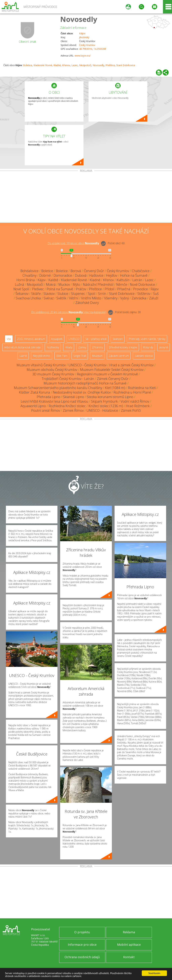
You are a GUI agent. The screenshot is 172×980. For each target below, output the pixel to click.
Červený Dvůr (94, 271)
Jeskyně (164, 347)
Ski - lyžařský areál (96, 339)
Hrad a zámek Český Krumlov (131, 365)
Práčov (81, 289)
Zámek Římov (73, 410)
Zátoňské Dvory (87, 303)
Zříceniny (97, 347)
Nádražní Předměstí (98, 284)
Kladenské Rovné (43, 65)
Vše (9, 339)
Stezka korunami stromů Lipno (110, 397)
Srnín (102, 294)
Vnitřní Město (91, 298)
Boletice (28, 65)
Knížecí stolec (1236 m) (106, 406)
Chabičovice (141, 271)
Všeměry (111, 298)
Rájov (155, 289)
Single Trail (80, 356)
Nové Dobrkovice (143, 284)
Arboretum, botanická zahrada (22, 347)
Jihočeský (84, 37)
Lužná (19, 284)
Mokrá (51, 284)
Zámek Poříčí (131, 410)
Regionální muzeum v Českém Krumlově (107, 374)
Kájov (82, 33)
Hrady (69, 347)
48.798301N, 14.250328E (93, 49)
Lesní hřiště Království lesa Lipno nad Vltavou (55, 401)
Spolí (92, 294)
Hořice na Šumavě (134, 275)
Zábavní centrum (119, 356)
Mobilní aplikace (129, 945)
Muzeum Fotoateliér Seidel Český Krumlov (112, 370)
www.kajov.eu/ (83, 56)
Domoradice (63, 275)
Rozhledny (53, 347)
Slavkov (49, 294)
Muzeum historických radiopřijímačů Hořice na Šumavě (85, 383)
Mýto (76, 284)
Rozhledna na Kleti (142, 388)
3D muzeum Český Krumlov (53, 374)
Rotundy (148, 347)
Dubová (81, 275)
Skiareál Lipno (73, 397)
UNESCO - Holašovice (102, 410)
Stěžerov (144, 294)
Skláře (36, 294)
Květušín (123, 280)
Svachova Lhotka (28, 298)
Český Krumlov (87, 45)
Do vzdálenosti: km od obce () (69, 312)
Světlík (61, 298)
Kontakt (129, 957)
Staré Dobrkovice (126, 65)
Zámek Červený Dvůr (113, 379)
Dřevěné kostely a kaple (123, 347)
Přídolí (110, 289)
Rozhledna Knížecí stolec (67, 406)
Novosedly (79, 19)
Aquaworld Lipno (33, 406)
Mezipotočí (85, 65)
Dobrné (45, 275)
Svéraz (49, 298)
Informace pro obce (82, 945)
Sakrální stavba (144, 356)
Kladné (57, 65)
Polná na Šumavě (60, 289)
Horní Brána (26, 280)
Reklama (129, 932)
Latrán (137, 280)
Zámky (82, 347)
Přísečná (124, 289)
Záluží (154, 298)
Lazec (75, 65)
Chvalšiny (29, 275)
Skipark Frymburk (104, 401)
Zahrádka (139, 298)
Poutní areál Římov (46, 410)
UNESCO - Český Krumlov (88, 365)
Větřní (74, 298)
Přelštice (110, 65)
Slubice (63, 294)
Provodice (141, 289)
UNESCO (74, 339)
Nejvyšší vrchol (42, 356)
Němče (122, 284)
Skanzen (118, 339)
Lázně (23, 356)
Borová (76, 271)
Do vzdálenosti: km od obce (73, 243)
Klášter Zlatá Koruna (35, 392)
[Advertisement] (86, 197)
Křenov (66, 65)
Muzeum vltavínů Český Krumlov (41, 365)
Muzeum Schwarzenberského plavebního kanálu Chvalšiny (58, 388)
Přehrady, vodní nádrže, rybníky (147, 339)
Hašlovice (96, 275)
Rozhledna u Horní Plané (132, 392)
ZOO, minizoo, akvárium (31, 339)
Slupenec (78, 294)
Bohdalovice (29, 271)
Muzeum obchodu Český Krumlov (52, 370)
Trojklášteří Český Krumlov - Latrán (68, 379)
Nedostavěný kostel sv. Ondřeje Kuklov (82, 392)
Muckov (64, 284)
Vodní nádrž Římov (135, 401)
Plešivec (38, 289)
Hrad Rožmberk (138, 406)
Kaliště (53, 280)
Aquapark (57, 339)
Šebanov (22, 294)
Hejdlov (112, 275)
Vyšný (125, 298)
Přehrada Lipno (48, 397)
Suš (156, 294)
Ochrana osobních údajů (82, 957)
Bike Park (62, 356)
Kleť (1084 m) (115, 388)
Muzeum (97, 356)
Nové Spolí (21, 289)
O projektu (82, 932)
